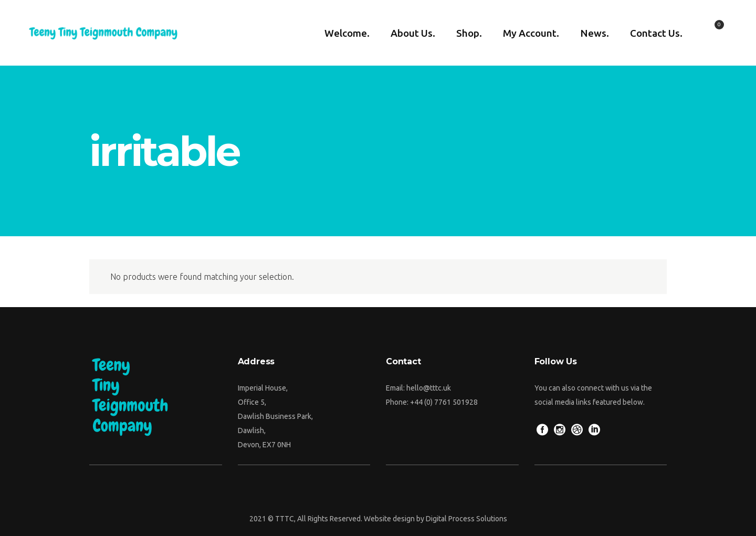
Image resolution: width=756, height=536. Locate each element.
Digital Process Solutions (466, 519)
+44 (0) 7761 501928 (444, 402)
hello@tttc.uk (429, 388)
